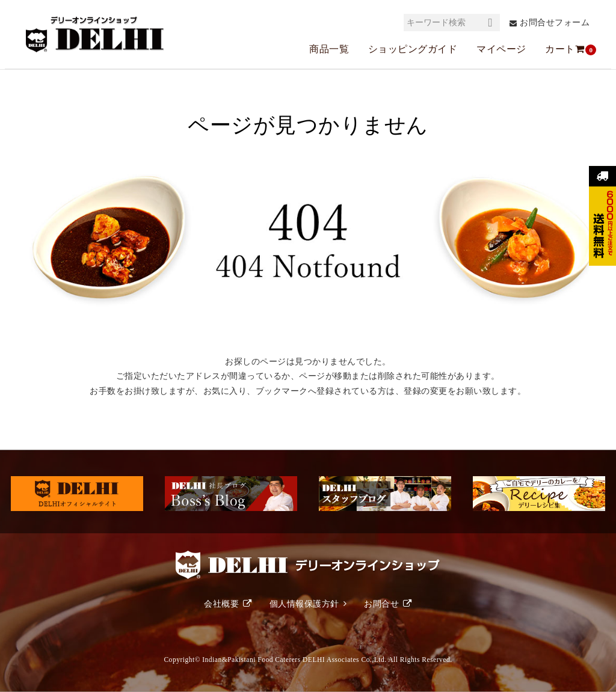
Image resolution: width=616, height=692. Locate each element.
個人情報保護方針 (304, 604)
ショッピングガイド (413, 49)
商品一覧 (329, 49)
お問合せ (381, 604)
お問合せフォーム (555, 23)
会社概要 (221, 604)
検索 (490, 23)
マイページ (501, 49)
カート (565, 49)
